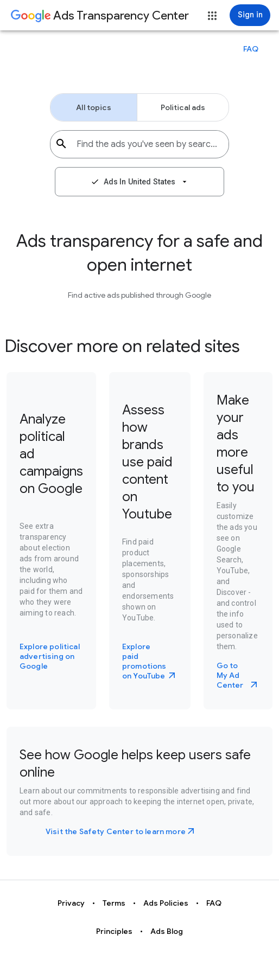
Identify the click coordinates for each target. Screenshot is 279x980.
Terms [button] (114, 903)
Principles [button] (114, 931)
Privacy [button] (71, 903)
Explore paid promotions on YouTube (144, 661)
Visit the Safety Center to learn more (116, 831)
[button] (212, 16)
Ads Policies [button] (166, 903)
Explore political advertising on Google (50, 656)
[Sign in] (250, 15)
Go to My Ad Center (230, 675)
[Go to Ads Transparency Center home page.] (100, 16)
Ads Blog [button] (167, 931)
